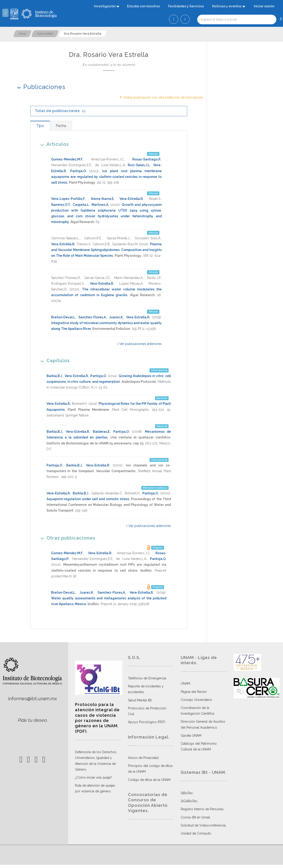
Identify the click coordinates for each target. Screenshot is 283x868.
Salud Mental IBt (140, 700)
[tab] (40, 126)
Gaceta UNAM (191, 736)
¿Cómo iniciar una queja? (93, 777)
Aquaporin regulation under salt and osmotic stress (88, 499)
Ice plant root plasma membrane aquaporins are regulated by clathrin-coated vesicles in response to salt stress (106, 177)
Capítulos (54, 360)
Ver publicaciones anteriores (139, 344)
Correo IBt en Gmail (195, 817)
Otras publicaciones (66, 538)
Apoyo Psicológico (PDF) (147, 722)
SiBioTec (187, 793)
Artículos (53, 144)
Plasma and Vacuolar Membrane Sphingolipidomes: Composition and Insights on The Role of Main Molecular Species (106, 250)
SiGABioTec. (189, 801)
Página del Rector (194, 692)
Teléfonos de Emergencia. (147, 678)
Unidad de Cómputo (196, 833)
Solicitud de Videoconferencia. (204, 825)
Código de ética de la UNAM (149, 780)
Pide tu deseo (32, 720)
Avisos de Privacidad (143, 758)
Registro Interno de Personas (202, 809)
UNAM (185, 683)
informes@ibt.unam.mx (32, 699)
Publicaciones (40, 87)
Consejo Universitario (196, 700)
